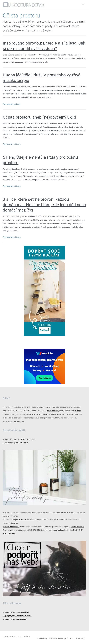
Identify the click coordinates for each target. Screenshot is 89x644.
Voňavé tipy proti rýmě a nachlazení (19, 439)
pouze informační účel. (25, 519)
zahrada (45, 414)
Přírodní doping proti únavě (15, 443)
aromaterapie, (53, 411)
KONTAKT (80, 638)
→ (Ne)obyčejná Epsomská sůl (16, 612)
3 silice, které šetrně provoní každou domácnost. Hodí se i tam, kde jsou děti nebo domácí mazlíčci (44, 205)
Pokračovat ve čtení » (12, 104)
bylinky (78, 411)
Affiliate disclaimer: (11, 527)
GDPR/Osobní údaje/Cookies (61, 638)
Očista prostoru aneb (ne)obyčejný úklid (39, 117)
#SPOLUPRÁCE (77, 527)
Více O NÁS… (20, 421)
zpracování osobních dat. (62, 530)
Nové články (42, 638)
